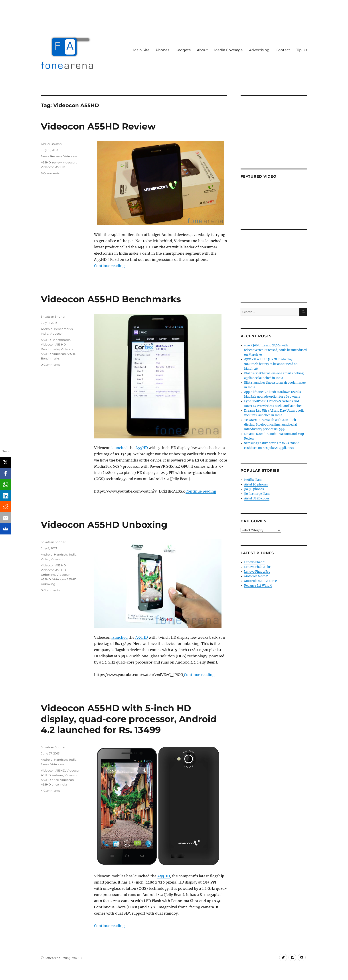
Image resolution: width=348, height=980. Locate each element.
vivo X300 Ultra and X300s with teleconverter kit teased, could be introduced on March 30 (275, 350)
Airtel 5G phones (256, 484)
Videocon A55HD (53, 167)
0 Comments (50, 365)
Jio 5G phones (254, 489)
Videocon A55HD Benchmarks (111, 299)
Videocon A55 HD (53, 565)
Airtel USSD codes (257, 498)
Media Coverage (228, 50)
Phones (163, 50)
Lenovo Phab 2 (254, 562)
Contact (283, 50)
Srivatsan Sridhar (53, 316)
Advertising (259, 50)
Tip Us (302, 50)
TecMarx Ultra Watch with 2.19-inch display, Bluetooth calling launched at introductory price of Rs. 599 (271, 425)
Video (45, 559)
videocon (70, 162)
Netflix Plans (253, 480)
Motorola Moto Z (256, 576)
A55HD (46, 162)
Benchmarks (63, 329)
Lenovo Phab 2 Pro (257, 572)
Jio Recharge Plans (257, 494)
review (57, 162)
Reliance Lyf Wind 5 (258, 586)
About (202, 50)
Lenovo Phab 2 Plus (258, 567)
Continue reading (109, 266)
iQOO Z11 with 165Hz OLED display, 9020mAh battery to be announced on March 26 (271, 364)
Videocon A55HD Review (98, 126)
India (45, 334)
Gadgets (183, 50)
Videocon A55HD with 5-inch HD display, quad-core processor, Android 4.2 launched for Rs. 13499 (129, 719)
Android (47, 329)
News (45, 156)
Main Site (141, 50)
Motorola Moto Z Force (260, 581)
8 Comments (50, 173)
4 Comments (50, 791)
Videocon (70, 156)
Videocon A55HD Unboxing (104, 525)
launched (120, 448)
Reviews (56, 156)
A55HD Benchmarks (55, 340)
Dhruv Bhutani (52, 144)
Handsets (61, 554)
